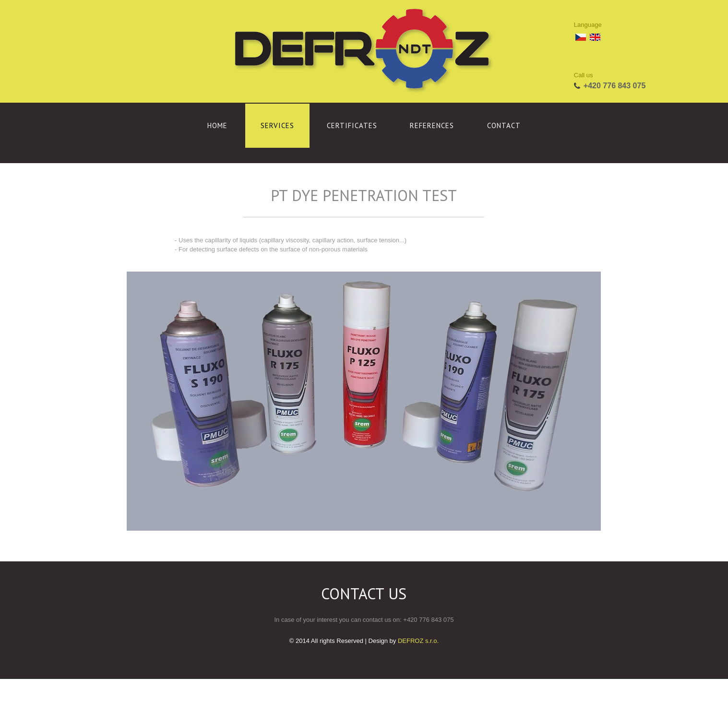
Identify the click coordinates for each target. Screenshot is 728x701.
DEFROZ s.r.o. (418, 641)
